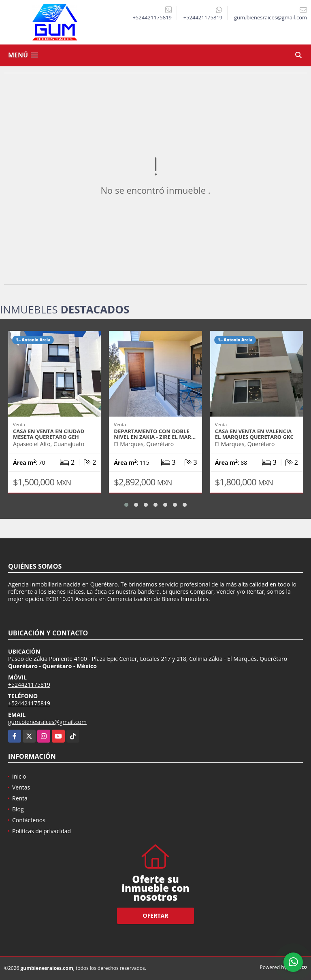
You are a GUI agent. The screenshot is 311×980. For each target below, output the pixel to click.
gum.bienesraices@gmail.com (47, 722)
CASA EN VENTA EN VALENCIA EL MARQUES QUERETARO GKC (254, 434)
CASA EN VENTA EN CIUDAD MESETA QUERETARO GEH (49, 434)
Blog (18, 809)
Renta (20, 798)
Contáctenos (29, 820)
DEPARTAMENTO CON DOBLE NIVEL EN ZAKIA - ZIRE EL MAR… (155, 434)
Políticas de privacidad (42, 831)
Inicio (19, 776)
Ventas (21, 787)
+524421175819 (152, 17)
